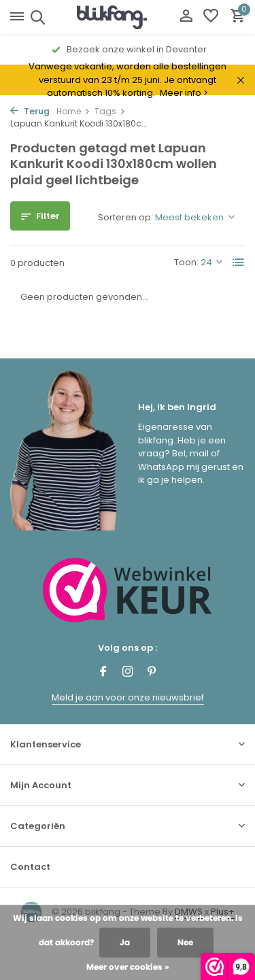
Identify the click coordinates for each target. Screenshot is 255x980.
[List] (239, 263)
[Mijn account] (186, 17)
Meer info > (184, 93)
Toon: (186, 262)
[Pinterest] (152, 673)
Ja (125, 942)
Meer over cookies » (128, 967)
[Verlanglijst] (211, 17)
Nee (185, 942)
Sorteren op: (125, 217)
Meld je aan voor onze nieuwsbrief (128, 697)
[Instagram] (128, 673)
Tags (110, 111)
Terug (30, 111)
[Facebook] (103, 673)
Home (73, 111)
